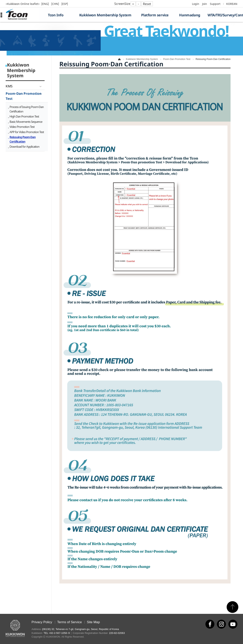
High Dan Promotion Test (24, 116)
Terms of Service (70, 622)
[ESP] (65, 4)
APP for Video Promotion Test (27, 132)
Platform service (155, 15)
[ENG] (45, 4)
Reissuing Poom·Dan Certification (23, 139)
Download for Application (24, 147)
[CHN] (55, 4)
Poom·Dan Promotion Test (24, 96)
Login (196, 4)
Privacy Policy (42, 622)
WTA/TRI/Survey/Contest (222, 15)
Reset (147, 4)
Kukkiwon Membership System (105, 15)
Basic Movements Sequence (26, 122)
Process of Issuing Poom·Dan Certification (27, 109)
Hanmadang (190, 15)
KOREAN (232, 4)
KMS (9, 86)
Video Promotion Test (22, 127)
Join (205, 4)
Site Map (93, 622)
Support (215, 4)
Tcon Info (56, 15)
